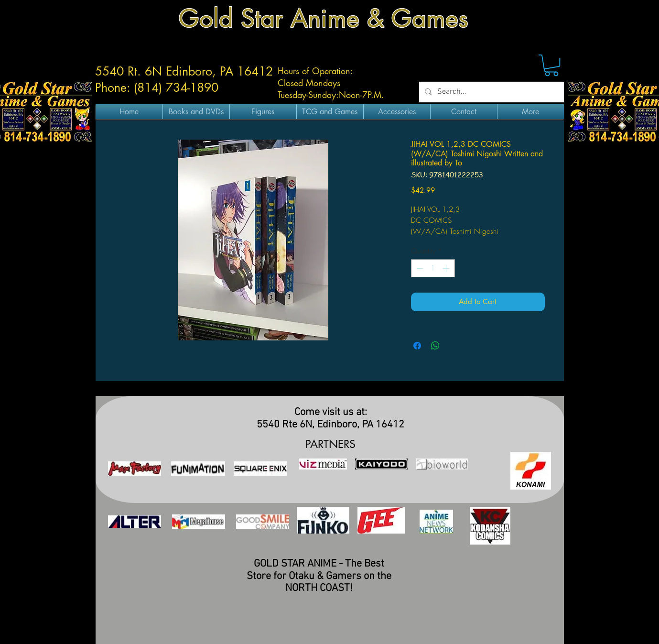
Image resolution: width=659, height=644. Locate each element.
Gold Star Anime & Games (324, 18)
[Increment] (447, 268)
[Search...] (491, 92)
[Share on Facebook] (417, 346)
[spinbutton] (433, 268)
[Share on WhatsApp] (435, 346)
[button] (551, 65)
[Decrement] (419, 268)
